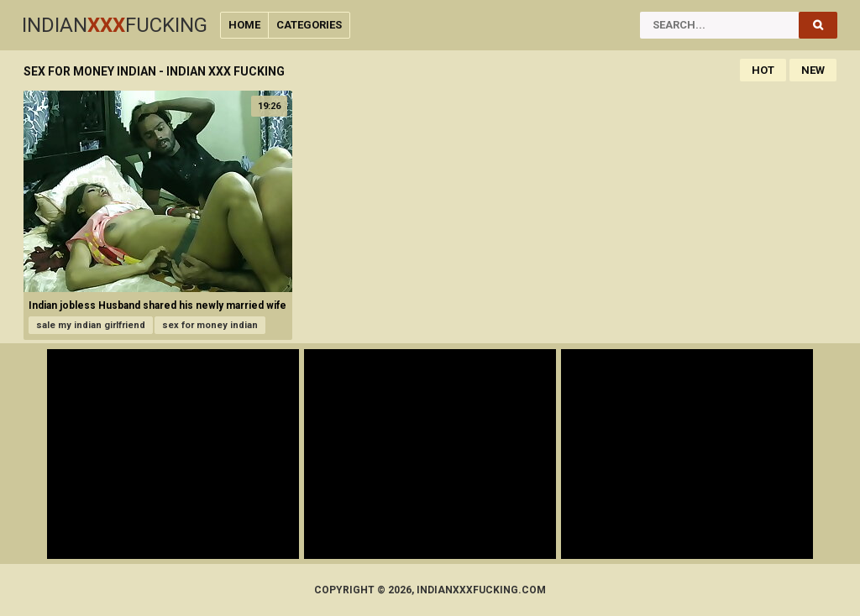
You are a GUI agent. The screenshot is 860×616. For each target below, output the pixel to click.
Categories (309, 25)
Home (244, 25)
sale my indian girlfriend (91, 325)
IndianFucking (115, 25)
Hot (763, 70)
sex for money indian (210, 325)
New (813, 70)
